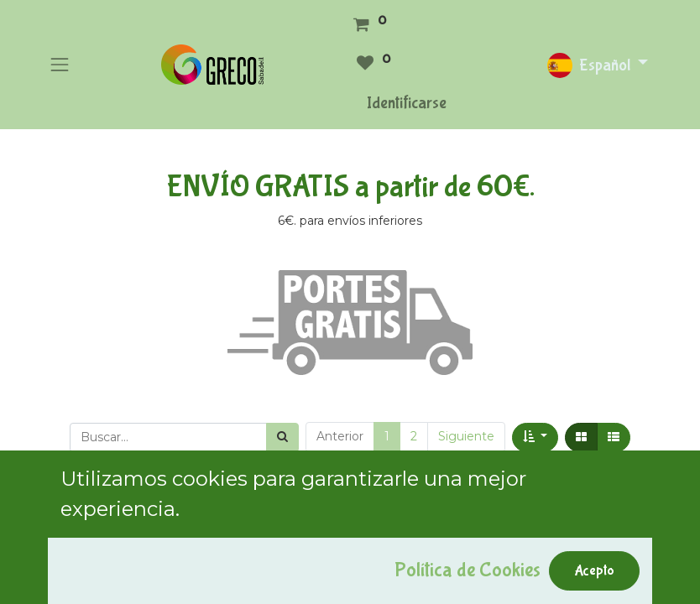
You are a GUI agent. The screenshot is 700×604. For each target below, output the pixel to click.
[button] (535, 437)
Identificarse (407, 103)
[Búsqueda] (282, 437)
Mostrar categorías (116, 517)
